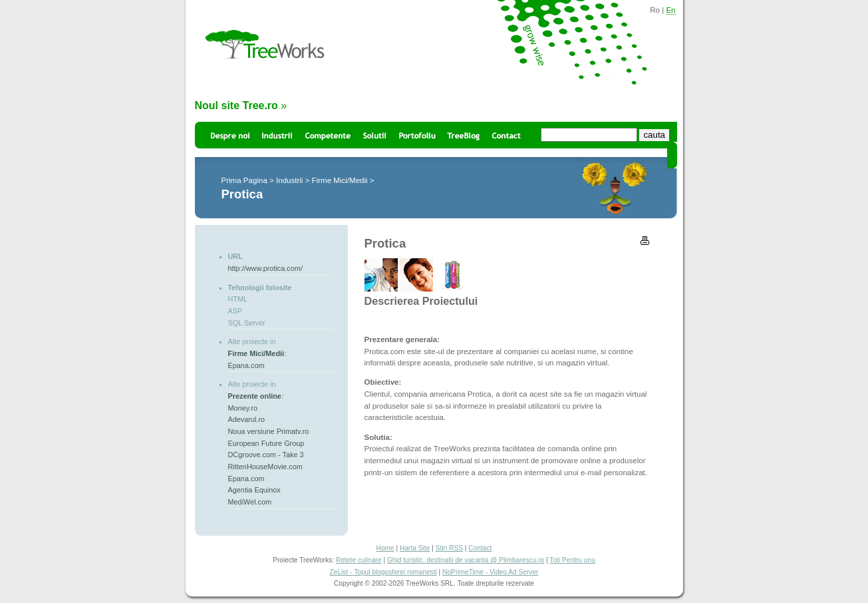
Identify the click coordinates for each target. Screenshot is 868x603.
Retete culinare (359, 560)
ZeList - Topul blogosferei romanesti (383, 572)
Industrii (289, 180)
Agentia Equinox (254, 490)
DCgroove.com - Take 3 (266, 455)
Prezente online (255, 396)
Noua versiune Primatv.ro (269, 431)
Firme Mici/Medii (340, 180)
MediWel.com (250, 502)
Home (385, 548)
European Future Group (266, 443)
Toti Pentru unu (572, 560)
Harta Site (415, 548)
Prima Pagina (244, 180)
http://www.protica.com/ (265, 268)
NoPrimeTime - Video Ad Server (490, 572)
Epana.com (246, 365)
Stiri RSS (449, 548)
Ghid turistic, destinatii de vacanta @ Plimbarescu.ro (466, 560)
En (670, 10)
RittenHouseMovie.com (265, 467)
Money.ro (243, 408)
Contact (480, 548)
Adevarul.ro (247, 419)
